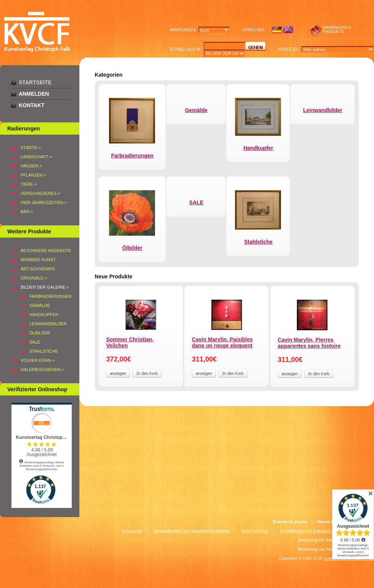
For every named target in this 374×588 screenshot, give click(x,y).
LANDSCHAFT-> (36, 157)
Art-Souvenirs (38, 269)
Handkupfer (44, 315)
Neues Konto (330, 522)
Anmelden (34, 94)
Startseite (35, 82)
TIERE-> (29, 184)
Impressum (132, 531)
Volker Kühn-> (38, 360)
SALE (35, 342)
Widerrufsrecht (255, 531)
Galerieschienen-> (43, 370)
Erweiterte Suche (290, 522)
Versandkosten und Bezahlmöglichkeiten (192, 531)
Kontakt (31, 105)
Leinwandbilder (48, 324)
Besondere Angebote (46, 251)
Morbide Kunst (38, 260)
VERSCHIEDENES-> (40, 193)
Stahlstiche (44, 351)
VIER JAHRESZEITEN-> (44, 202)
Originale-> (34, 278)
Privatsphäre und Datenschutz (308, 531)
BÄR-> (27, 212)
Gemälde (40, 305)
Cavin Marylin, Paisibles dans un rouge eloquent (222, 342)
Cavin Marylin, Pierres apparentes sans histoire (309, 343)
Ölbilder (40, 333)
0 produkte (337, 30)
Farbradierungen (50, 296)
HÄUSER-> (31, 166)
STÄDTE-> (31, 148)
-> (45, 287)
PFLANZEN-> (34, 175)
